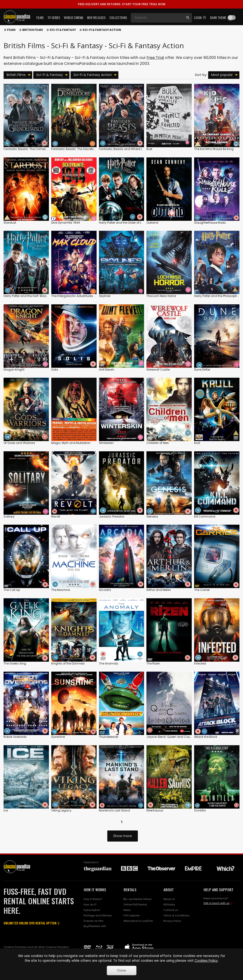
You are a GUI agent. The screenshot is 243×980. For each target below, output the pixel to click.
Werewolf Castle (158, 370)
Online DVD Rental (135, 905)
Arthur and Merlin (159, 590)
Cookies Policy (206, 961)
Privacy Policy (172, 921)
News (127, 910)
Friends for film (93, 921)
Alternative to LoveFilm (138, 921)
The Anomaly (109, 663)
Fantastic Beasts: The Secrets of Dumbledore (84, 149)
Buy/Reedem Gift (95, 926)
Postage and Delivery (98, 915)
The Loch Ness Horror (161, 296)
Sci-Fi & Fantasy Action (102, 30)
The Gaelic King (15, 663)
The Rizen (153, 663)
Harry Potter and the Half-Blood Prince (31, 296)
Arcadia (105, 590)
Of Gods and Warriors (19, 443)
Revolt (56, 516)
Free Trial (155, 58)
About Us (169, 899)
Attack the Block (206, 737)
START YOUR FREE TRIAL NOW (122, 4)
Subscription (92, 910)
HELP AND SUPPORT (219, 890)
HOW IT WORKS (95, 890)
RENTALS (130, 890)
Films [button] (40, 17)
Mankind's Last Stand (114, 810)
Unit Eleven (107, 370)
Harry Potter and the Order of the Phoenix (128, 223)
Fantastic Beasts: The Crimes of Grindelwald (36, 149)
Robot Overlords (15, 737)
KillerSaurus (155, 810)
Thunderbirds (109, 737)
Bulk (149, 149)
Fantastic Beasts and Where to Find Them (129, 149)
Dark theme (218, 17)
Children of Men (158, 443)
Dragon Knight (14, 370)
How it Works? (93, 899)
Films (11, 30)
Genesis (152, 516)
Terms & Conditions (176, 915)
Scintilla (200, 810)
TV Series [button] (54, 17)
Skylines (105, 296)
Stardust (10, 223)
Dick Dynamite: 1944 (66, 223)
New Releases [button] (96, 17)
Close (121, 970)
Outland (152, 223)
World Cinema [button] (74, 17)
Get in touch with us (217, 903)
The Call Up (12, 590)
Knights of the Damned (68, 663)
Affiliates (169, 905)
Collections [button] (118, 17)
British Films (33, 30)
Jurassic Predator (112, 516)
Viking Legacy (61, 810)
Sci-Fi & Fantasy (63, 30)
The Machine (61, 590)
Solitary (9, 516)
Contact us (171, 910)
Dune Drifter (202, 370)
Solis (55, 370)
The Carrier (202, 590)
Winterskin (106, 443)
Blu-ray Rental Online (137, 899)
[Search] (157, 18)
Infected (200, 663)
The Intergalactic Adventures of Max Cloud (82, 296)
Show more (123, 836)
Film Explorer (132, 915)
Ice (6, 810)
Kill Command (205, 516)
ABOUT (169, 890)
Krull (197, 443)
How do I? (90, 905)
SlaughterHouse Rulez (210, 223)
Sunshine (58, 737)
